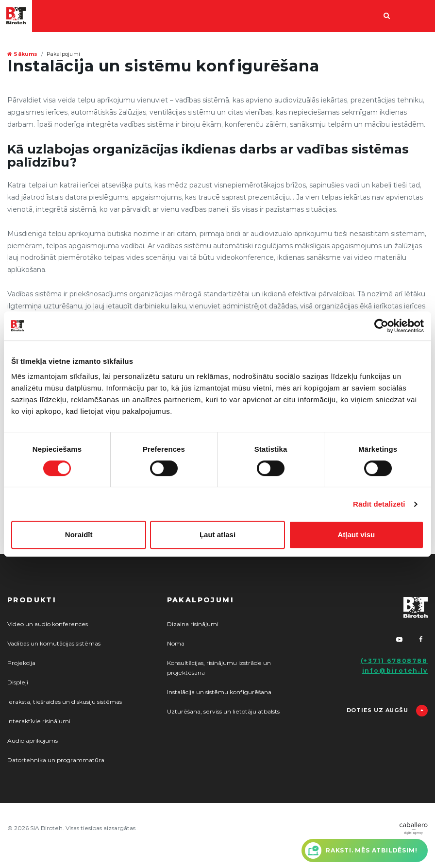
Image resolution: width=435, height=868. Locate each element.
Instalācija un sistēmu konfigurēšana (219, 692)
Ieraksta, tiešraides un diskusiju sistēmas (65, 702)
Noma (176, 644)
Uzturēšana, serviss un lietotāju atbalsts (223, 712)
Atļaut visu (356, 535)
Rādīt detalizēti (379, 504)
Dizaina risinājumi (193, 624)
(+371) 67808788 (394, 661)
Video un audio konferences (48, 624)
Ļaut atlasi (217, 535)
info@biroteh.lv (395, 671)
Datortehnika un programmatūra (56, 760)
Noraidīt (79, 535)
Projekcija (21, 663)
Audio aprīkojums (33, 741)
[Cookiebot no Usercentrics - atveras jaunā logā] (381, 326)
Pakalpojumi (63, 54)
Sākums (23, 54)
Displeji (18, 682)
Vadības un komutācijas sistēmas (54, 644)
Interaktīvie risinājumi (39, 721)
